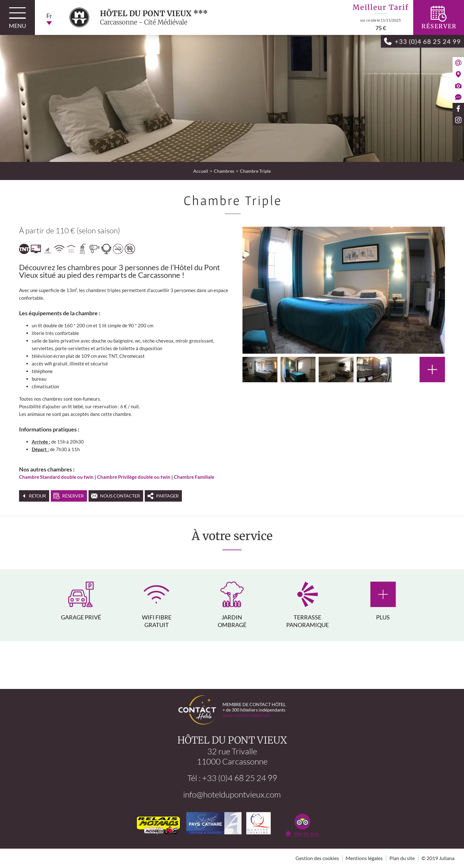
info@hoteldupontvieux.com (232, 795)
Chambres (224, 171)
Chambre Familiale (194, 477)
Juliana (447, 859)
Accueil (201, 171)
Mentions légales (364, 858)
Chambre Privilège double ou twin (134, 477)
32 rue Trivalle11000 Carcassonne (232, 757)
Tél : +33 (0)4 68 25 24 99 (232, 778)
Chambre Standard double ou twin (56, 477)
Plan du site (402, 858)
